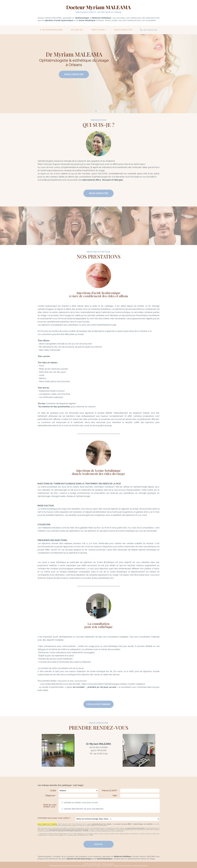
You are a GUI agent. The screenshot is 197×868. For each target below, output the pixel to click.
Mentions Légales (108, 864)
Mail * (115, 796)
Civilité (53, 791)
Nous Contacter (74, 74)
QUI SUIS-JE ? (77, 30)
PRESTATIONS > (99, 30)
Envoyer (98, 844)
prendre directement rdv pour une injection (83, 809)
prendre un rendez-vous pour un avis (81, 803)
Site (135, 866)
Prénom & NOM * (110, 791)
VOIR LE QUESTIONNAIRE (98, 704)
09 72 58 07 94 (149, 30)
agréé (138, 866)
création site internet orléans (123, 866)
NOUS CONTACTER (123, 30)
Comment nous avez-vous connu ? (54, 818)
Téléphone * (51, 796)
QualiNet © (144, 866)
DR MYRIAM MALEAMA (51, 30)
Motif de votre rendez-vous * (50, 806)
